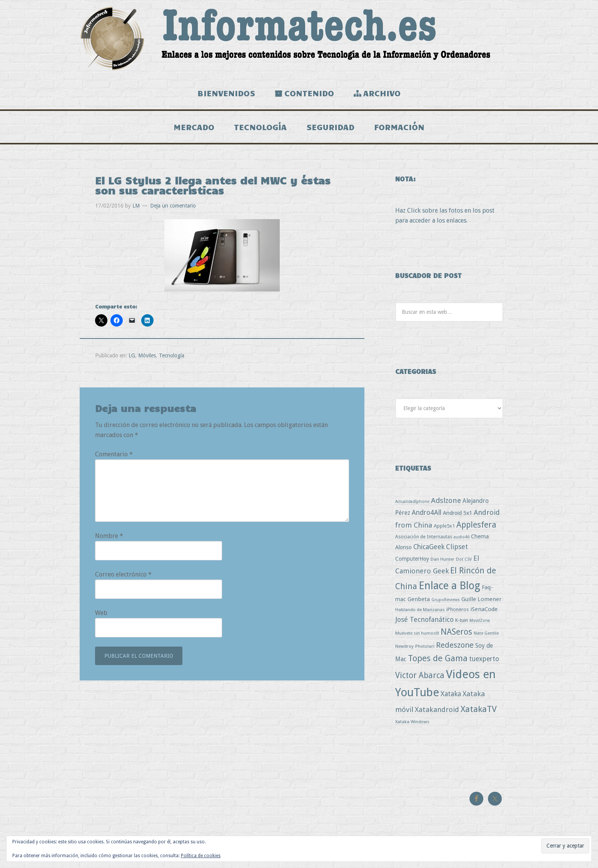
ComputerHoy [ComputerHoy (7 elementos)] (412, 562)
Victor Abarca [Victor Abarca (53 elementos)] (420, 678)
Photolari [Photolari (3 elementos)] (425, 649)
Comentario (114, 457)
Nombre (109, 539)
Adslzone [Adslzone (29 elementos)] (446, 504)
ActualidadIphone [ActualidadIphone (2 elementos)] (412, 505)
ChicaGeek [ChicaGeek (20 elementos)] (429, 550)
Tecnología (172, 358)
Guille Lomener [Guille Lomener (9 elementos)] (481, 602)
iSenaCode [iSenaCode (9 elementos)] (484, 612)
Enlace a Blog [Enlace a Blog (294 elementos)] (449, 589)
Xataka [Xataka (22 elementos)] (451, 697)
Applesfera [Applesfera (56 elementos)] (476, 527)
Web (101, 616)
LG (132, 358)
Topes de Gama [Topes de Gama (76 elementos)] (438, 661)
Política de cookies (201, 856)
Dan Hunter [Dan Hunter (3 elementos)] (443, 562)
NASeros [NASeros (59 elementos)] (456, 635)
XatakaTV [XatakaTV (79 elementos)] (479, 712)
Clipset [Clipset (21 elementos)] (457, 550)
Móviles (147, 358)
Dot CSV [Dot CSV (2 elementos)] (464, 562)
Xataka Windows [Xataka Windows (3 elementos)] (412, 724)
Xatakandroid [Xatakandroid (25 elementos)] (437, 713)
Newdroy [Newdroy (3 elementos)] (404, 649)
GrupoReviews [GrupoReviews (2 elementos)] (446, 603)
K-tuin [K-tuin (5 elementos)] (462, 623)
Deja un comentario (173, 208)
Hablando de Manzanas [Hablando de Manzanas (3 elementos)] (420, 613)
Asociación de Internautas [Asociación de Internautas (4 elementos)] (424, 540)
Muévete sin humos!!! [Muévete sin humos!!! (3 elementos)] (417, 636)
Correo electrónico (123, 577)
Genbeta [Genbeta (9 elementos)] (419, 602)
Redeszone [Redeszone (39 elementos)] (455, 648)
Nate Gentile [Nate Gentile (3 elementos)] (486, 636)
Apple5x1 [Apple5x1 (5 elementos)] (444, 529)
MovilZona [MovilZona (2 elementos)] (480, 624)
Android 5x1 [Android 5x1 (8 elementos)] (458, 516)
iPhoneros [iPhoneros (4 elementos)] (458, 612)
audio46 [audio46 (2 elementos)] (462, 540)
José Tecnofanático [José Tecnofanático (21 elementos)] (424, 623)
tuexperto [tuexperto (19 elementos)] (484, 662)
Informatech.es (299, 39)
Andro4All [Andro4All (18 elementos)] (427, 516)
